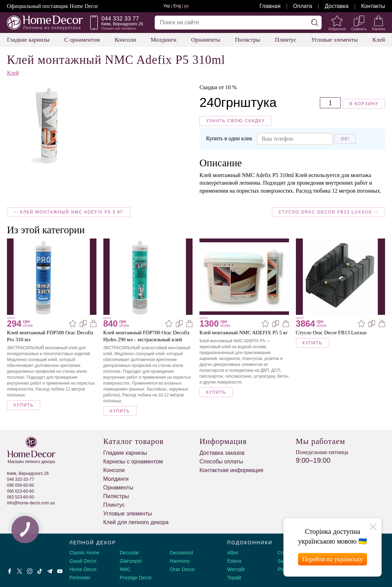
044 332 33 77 (120, 19)
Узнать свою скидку (236, 121)
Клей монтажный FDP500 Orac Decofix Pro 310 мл (50, 336)
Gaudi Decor (83, 561)
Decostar (129, 553)
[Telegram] (50, 571)
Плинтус (286, 40)
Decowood (181, 553)
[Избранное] (337, 23)
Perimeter (80, 578)
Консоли (125, 40)
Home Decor (83, 569)
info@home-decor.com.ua (31, 503)
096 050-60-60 (20, 485)
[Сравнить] (359, 23)
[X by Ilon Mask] (20, 571)
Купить (24, 405)
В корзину (364, 104)
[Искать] (315, 23)
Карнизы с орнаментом (133, 462)
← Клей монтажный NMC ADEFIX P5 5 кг (69, 212)
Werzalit (236, 569)
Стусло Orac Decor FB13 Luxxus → (329, 212)
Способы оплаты (221, 462)
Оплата (303, 6)
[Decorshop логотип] (28, 550)
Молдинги (163, 40)
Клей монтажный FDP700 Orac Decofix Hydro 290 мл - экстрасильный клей (147, 336)
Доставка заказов (222, 453)
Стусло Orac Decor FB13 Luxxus (331, 333)
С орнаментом (82, 40)
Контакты (373, 6)
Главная (270, 6)
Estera (234, 561)
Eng (177, 6)
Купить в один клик (228, 138)
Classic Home (84, 553)
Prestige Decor (136, 578)
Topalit (234, 578)
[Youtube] (60, 571)
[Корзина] (378, 23)
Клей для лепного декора (136, 522)
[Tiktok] (40, 571)
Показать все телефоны (119, 28)
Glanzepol (131, 561)
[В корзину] (93, 324)
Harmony (180, 561)
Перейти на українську (333, 559)
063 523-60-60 (20, 497)
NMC (125, 569)
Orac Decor (182, 569)
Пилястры (248, 40)
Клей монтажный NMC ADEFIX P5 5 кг (244, 333)
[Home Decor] (45, 23)
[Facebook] (10, 571)
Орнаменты (206, 40)
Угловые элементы (334, 40)
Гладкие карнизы (28, 40)
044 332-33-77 (20, 479)
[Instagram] (30, 571)
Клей (379, 40)
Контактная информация (231, 470)
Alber (233, 553)
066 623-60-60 (20, 491)
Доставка (337, 6)
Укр (167, 6)
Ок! (345, 139)
